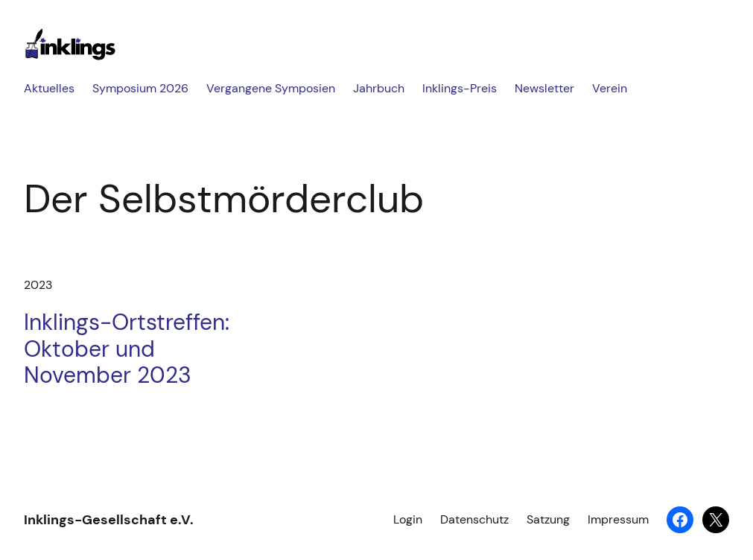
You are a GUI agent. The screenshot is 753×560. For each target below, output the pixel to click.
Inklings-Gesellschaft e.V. (109, 520)
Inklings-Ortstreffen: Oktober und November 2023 (127, 349)
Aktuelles (49, 89)
